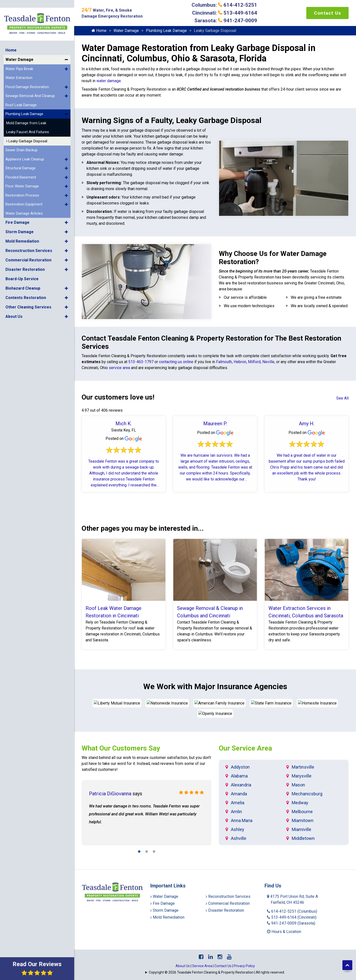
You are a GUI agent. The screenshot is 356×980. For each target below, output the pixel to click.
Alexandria (241, 784)
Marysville (302, 775)
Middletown (303, 838)
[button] (66, 48)
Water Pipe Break (19, 57)
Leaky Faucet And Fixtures (28, 121)
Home (11, 39)
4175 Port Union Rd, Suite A (292, 899)
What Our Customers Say (121, 748)
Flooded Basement (21, 166)
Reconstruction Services (29, 239)
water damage (109, 81)
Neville (268, 362)
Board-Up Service (22, 267)
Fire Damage (17, 211)
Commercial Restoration (28, 249)
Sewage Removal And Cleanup (30, 84)
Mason (298, 784)
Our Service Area (245, 748)
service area (119, 368)
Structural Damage (21, 157)
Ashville (239, 838)
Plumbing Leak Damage (24, 102)
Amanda (239, 793)
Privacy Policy (244, 965)
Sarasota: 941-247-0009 (226, 21)
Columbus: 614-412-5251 (224, 5)
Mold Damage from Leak (26, 112)
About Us (14, 305)
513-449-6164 (292, 917)
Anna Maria (242, 820)
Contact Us (327, 13)
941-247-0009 (291, 923)
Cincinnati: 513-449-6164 (225, 13)
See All (342, 398)
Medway (300, 802)
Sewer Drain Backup (22, 139)
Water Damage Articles (24, 202)
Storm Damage (20, 220)
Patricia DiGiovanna (110, 793)
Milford (254, 362)
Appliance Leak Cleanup (25, 148)
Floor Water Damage (22, 175)
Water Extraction (19, 66)
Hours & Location (284, 931)
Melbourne (302, 811)
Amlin (236, 811)
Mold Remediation (22, 230)
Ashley (238, 829)
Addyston (240, 766)
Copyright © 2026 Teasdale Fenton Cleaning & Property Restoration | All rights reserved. (217, 972)
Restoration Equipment (24, 193)
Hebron (240, 362)
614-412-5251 (292, 911)
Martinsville (303, 766)
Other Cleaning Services (28, 296)
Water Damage (19, 48)
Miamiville (301, 829)
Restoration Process (22, 184)
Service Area (202, 965)
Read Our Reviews (37, 968)
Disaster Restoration (25, 258)
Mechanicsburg (307, 793)
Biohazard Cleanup (23, 277)
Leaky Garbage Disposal (27, 130)
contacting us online (176, 362)
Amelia (238, 802)
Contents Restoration (26, 286)
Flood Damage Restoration (27, 75)
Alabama (239, 775)
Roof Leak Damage (21, 94)
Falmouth (223, 362)
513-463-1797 (141, 362)
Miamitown (303, 820)
